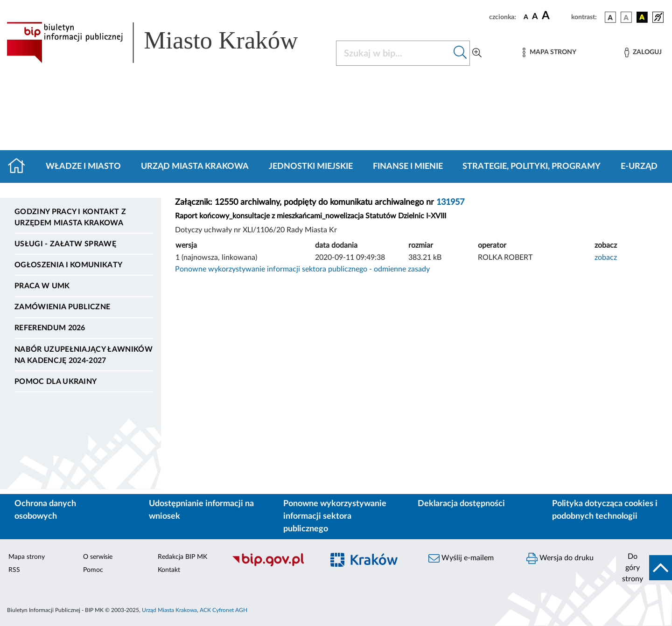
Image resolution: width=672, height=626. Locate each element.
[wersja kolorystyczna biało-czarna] (626, 17)
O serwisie (98, 557)
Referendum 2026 (50, 328)
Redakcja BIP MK (182, 557)
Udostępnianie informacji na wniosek (201, 510)
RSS (14, 570)
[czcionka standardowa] (526, 17)
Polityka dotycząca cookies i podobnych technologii (605, 510)
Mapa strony (27, 557)
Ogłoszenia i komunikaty (68, 265)
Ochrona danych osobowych (45, 510)
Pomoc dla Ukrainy (56, 382)
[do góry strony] (644, 568)
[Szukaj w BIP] (394, 53)
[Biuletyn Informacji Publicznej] (273, 565)
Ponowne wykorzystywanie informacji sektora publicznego (335, 516)
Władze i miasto (83, 167)
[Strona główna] (20, 167)
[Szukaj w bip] (460, 53)
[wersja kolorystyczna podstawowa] (610, 17)
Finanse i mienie (408, 167)
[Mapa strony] (549, 52)
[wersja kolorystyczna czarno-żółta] (642, 17)
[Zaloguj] (643, 52)
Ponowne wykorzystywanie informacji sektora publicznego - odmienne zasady (302, 269)
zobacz (606, 257)
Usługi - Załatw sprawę (65, 244)
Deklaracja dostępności (461, 504)
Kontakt (169, 570)
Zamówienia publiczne (62, 307)
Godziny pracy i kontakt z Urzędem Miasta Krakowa (70, 217)
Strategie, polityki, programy (532, 167)
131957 (450, 202)
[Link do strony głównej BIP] (166, 42)
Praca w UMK (42, 286)
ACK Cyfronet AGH (224, 610)
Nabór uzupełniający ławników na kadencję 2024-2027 (84, 355)
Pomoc (93, 570)
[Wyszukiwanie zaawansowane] (477, 53)
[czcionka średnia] (535, 17)
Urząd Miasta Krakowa (195, 167)
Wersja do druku (560, 558)
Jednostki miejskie (311, 167)
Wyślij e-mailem (461, 558)
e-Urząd (639, 167)
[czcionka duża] (555, 16)
